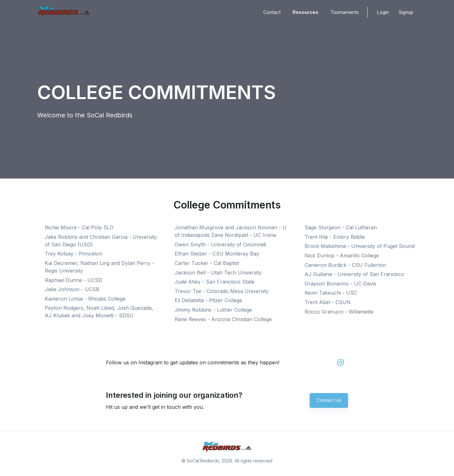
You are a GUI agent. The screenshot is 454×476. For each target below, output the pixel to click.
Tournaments (345, 12)
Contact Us (329, 400)
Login (383, 12)
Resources (306, 12)
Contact (272, 12)
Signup (406, 12)
